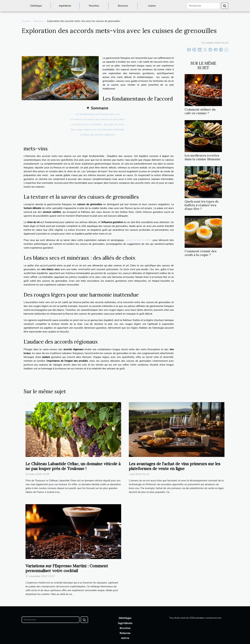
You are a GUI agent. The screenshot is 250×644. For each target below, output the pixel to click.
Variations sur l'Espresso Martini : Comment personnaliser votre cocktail (67, 568)
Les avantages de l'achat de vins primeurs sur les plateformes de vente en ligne (175, 466)
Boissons (123, 6)
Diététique (36, 6)
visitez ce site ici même (139, 240)
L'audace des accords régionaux (97, 135)
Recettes (94, 6)
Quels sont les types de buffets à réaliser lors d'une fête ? (202, 205)
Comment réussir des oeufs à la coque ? (201, 253)
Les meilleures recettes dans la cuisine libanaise (203, 157)
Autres (152, 6)
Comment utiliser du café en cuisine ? (200, 111)
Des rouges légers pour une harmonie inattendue (97, 130)
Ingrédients (65, 6)
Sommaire (99, 108)
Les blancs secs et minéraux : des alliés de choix (97, 124)
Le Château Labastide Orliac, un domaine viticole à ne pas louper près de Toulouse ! (73, 466)
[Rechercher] (203, 6)
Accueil (26, 21)
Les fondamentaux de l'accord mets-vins (97, 114)
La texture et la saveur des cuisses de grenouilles (97, 119)
